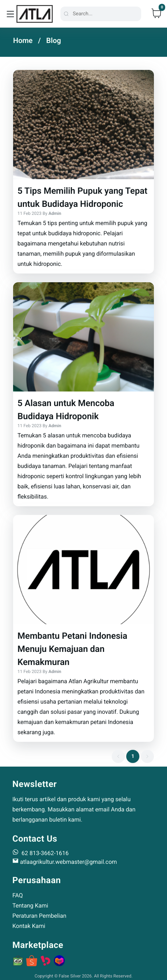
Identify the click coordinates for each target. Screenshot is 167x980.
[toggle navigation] (10, 14)
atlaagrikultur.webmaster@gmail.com (65, 862)
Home (23, 40)
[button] (83, 172)
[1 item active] (133, 756)
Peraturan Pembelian (39, 916)
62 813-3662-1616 (41, 853)
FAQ (18, 895)
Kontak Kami (29, 926)
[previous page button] (118, 756)
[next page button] (147, 756)
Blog (54, 40)
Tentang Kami (30, 906)
